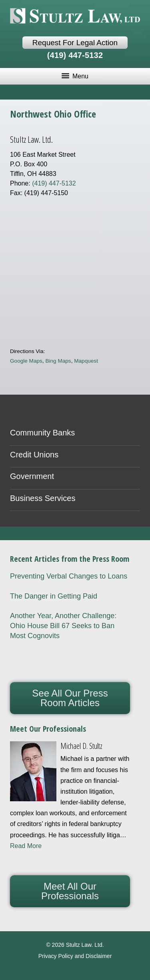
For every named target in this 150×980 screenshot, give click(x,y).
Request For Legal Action (75, 43)
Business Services (43, 498)
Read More (26, 846)
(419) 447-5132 (75, 55)
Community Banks (42, 433)
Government (32, 476)
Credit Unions (34, 455)
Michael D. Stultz (81, 746)
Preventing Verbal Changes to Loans (69, 576)
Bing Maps (58, 361)
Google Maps (26, 361)
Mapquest (86, 361)
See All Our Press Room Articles (70, 698)
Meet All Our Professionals (70, 891)
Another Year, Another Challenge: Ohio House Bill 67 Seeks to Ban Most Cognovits (63, 626)
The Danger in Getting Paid (54, 596)
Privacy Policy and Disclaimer (75, 956)
